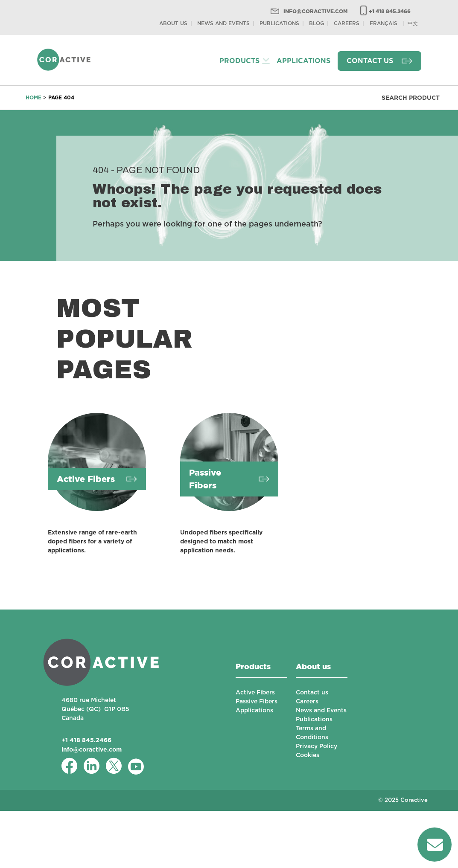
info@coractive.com (315, 11)
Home (34, 97)
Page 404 (61, 97)
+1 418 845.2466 (390, 11)
